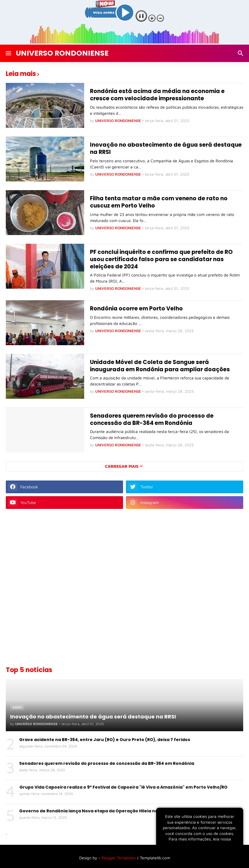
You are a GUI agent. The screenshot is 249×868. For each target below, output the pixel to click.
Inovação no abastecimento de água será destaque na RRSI (166, 149)
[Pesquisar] (241, 53)
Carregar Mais (122, 466)
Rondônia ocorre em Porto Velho (136, 309)
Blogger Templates (119, 858)
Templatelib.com (155, 858)
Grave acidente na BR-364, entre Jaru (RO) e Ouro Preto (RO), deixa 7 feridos (105, 740)
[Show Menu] (8, 53)
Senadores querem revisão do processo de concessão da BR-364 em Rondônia (152, 420)
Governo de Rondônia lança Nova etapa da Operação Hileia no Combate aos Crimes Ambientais (126, 811)
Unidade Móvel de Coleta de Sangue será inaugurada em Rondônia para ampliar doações (160, 366)
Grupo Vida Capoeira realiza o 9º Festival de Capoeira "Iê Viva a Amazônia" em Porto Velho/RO (123, 787)
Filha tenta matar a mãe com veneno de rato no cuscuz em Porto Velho (159, 202)
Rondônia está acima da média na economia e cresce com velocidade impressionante (157, 95)
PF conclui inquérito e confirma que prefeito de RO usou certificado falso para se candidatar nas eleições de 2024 (161, 259)
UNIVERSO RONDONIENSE (62, 53)
